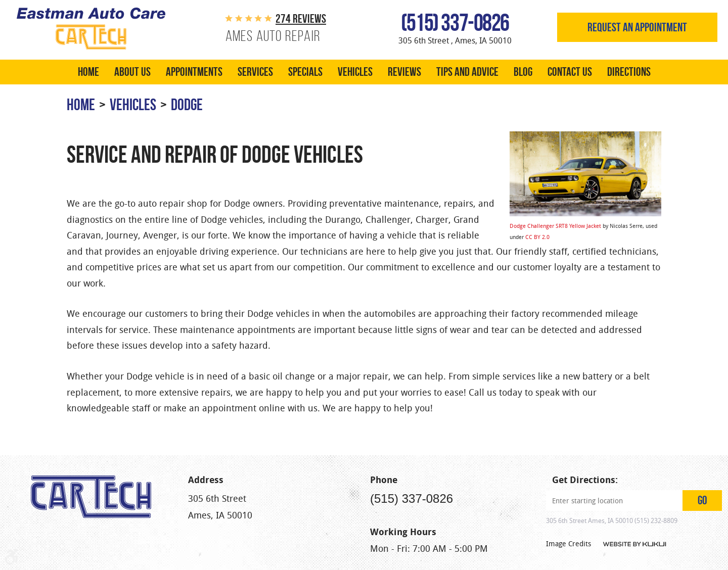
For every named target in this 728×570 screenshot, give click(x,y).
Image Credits (568, 543)
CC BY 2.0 (537, 237)
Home (88, 72)
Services (255, 72)
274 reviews (301, 19)
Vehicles (355, 72)
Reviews (404, 72)
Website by (634, 544)
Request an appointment (637, 27)
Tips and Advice (467, 72)
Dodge (187, 104)
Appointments (194, 72)
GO (702, 500)
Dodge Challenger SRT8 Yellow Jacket (555, 226)
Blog (523, 72)
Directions (629, 72)
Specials (305, 72)
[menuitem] (88, 72)
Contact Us (570, 72)
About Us (132, 72)
